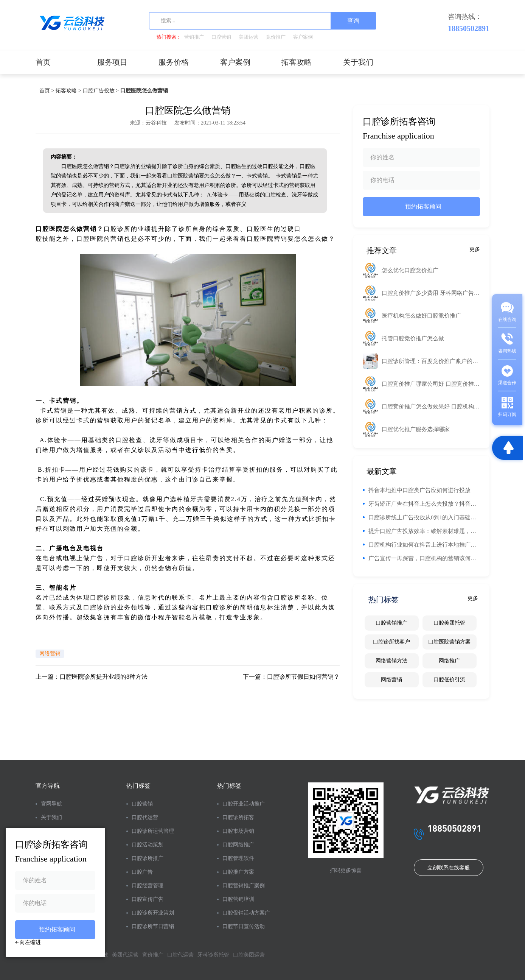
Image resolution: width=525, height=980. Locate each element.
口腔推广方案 (238, 872)
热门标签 (138, 786)
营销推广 (194, 37)
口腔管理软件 (238, 858)
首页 (43, 62)
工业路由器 (323, 229)
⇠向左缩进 (28, 942)
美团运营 (249, 37)
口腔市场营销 (238, 831)
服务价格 (174, 62)
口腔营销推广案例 (244, 886)
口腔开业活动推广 (244, 804)
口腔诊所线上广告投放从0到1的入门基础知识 (424, 517)
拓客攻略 (297, 62)
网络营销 (50, 654)
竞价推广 (276, 37)
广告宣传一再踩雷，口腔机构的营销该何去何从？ (424, 558)
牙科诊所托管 (213, 955)
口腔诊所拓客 (238, 817)
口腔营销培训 (238, 899)
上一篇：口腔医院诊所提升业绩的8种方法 (92, 677)
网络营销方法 (391, 661)
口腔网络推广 (238, 845)
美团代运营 (125, 955)
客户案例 (303, 37)
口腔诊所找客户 (391, 642)
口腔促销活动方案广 (246, 913)
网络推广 (449, 661)
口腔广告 (142, 872)
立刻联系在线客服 (449, 868)
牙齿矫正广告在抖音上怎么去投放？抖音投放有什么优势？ (424, 504)
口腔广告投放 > (101, 91)
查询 (353, 21)
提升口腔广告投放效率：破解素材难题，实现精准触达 (424, 531)
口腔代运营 (145, 817)
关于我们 (358, 62)
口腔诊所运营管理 (153, 831)
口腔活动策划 (148, 845)
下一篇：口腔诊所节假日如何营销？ (291, 677)
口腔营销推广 (391, 623)
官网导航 (51, 804)
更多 (475, 249)
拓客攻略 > (68, 91)
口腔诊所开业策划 (153, 913)
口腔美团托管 (449, 623)
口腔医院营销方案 (449, 642)
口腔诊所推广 (148, 858)
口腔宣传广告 (148, 899)
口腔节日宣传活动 (244, 926)
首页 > (47, 91)
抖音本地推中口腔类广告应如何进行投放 (419, 490)
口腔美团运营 (249, 955)
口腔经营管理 (148, 886)
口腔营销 (221, 37)
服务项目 (112, 62)
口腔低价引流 (449, 680)
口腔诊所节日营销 (153, 926)
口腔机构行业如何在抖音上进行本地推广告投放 (424, 545)
